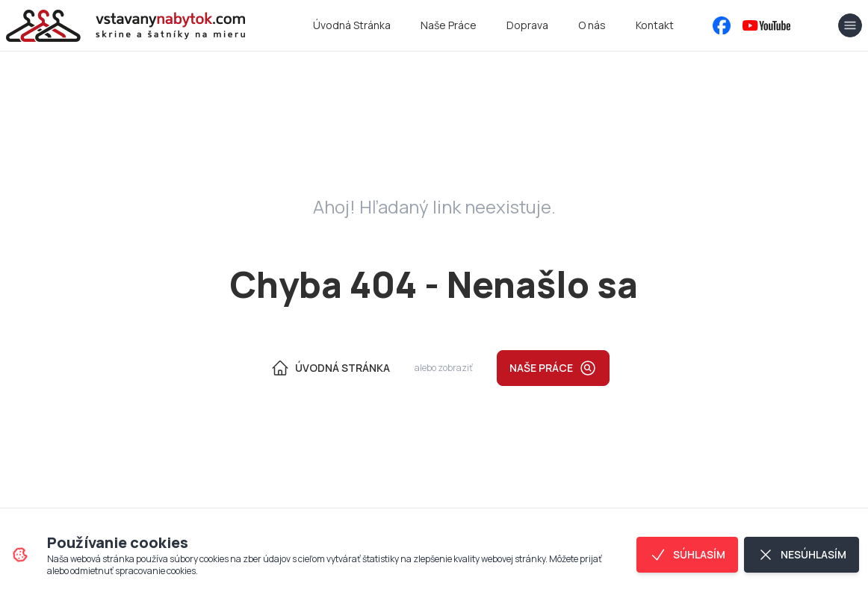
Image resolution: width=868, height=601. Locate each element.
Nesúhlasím (802, 555)
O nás (592, 25)
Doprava (527, 25)
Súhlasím (687, 555)
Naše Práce (449, 25)
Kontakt (655, 25)
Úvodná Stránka (352, 25)
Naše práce (553, 368)
